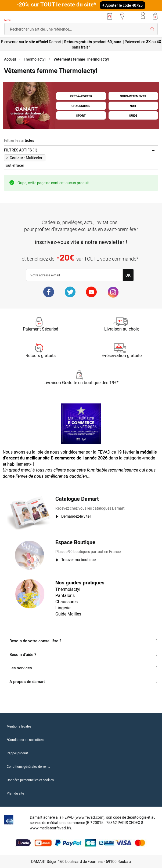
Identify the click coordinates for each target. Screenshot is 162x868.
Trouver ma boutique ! (80, 559)
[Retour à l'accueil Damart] (20, 17)
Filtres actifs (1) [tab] (21, 150)
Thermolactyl (35, 59)
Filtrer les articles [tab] (19, 140)
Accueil (10, 59)
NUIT (133, 106)
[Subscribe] (128, 275)
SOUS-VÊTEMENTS (133, 97)
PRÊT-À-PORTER (81, 97)
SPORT (81, 115)
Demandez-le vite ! (77, 516)
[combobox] (81, 29)
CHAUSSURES (81, 106)
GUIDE (133, 115)
